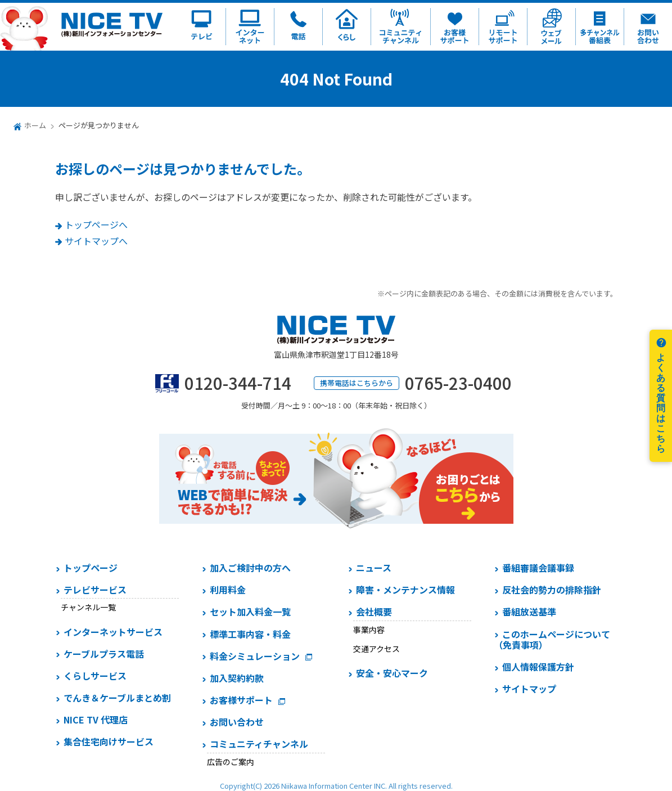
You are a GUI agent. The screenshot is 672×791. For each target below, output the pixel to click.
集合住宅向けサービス (109, 741)
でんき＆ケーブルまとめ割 (117, 698)
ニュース (374, 568)
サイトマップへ (96, 241)
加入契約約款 (237, 678)
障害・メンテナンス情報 (405, 590)
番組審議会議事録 (538, 568)
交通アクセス (376, 649)
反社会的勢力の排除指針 (552, 590)
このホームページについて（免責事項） (552, 639)
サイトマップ (529, 689)
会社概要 (374, 612)
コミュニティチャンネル (259, 744)
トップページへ (96, 224)
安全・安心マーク (392, 673)
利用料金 (228, 590)
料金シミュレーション (255, 656)
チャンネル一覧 (88, 607)
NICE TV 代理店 (96, 720)
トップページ (91, 568)
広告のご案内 (231, 762)
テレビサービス (95, 590)
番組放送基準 (529, 612)
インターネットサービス (113, 632)
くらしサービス (95, 676)
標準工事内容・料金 (250, 634)
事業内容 (369, 630)
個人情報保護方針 (538, 667)
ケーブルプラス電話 (104, 654)
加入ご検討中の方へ (250, 568)
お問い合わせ (237, 722)
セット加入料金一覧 (250, 612)
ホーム (35, 125)
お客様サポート (241, 700)
